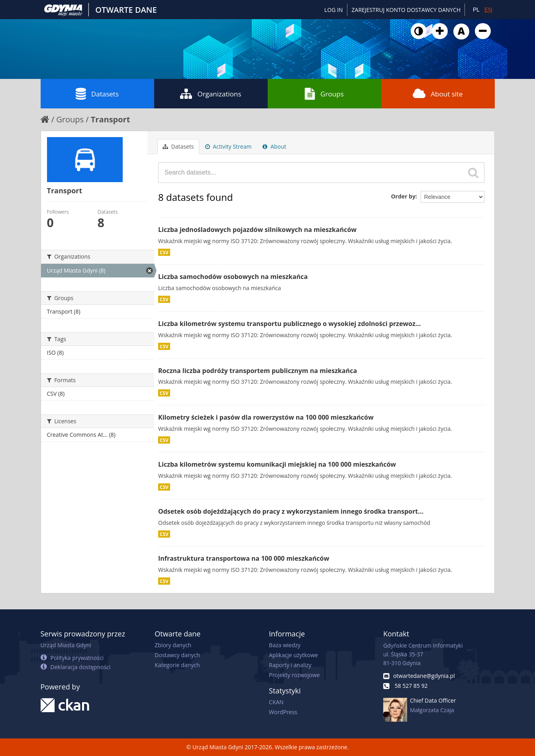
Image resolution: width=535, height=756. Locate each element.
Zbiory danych (173, 645)
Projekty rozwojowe (294, 675)
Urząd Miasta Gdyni (66, 645)
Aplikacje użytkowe (293, 655)
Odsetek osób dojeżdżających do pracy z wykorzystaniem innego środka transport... (291, 511)
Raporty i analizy (290, 665)
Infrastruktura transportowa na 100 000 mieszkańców (244, 558)
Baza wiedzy (285, 645)
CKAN (276, 702)
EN (488, 10)
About (274, 146)
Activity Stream (228, 146)
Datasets (97, 94)
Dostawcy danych (177, 655)
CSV (164, 252)
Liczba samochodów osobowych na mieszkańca (233, 277)
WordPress (283, 712)
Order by (403, 196)
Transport (111, 119)
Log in (333, 10)
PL (476, 10)
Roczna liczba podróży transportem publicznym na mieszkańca (258, 371)
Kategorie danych (177, 665)
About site (438, 94)
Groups (324, 94)
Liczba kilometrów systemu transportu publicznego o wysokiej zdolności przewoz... (289, 324)
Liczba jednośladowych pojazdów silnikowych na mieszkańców (257, 230)
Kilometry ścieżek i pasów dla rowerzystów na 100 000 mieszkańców (266, 417)
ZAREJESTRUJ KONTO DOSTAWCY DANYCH (406, 10)
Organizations (211, 94)
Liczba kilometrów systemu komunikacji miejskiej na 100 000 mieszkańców (277, 464)
